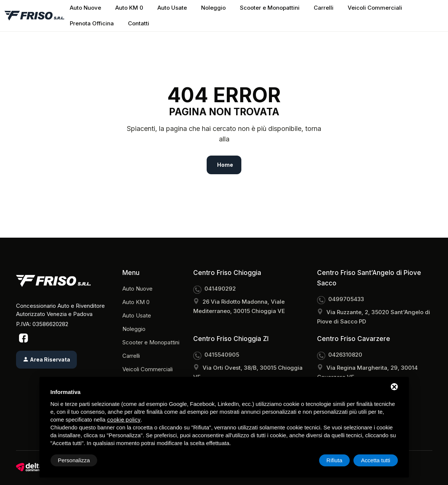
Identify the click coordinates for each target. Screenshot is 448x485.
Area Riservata (46, 359)
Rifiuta (334, 460)
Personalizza (74, 460)
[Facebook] (24, 338)
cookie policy (124, 420)
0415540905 (222, 355)
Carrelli (324, 8)
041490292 (220, 289)
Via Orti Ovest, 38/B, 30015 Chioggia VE (248, 372)
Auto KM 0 (129, 8)
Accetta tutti (376, 460)
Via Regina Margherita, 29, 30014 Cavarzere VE (367, 372)
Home (225, 165)
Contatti (139, 23)
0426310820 (345, 355)
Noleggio (213, 8)
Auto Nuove (85, 8)
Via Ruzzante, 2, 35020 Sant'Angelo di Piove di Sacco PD (374, 317)
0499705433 (346, 299)
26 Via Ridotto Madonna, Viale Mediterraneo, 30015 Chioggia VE (239, 306)
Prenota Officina (92, 23)
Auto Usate (172, 8)
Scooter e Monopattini (270, 8)
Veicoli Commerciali (375, 8)
